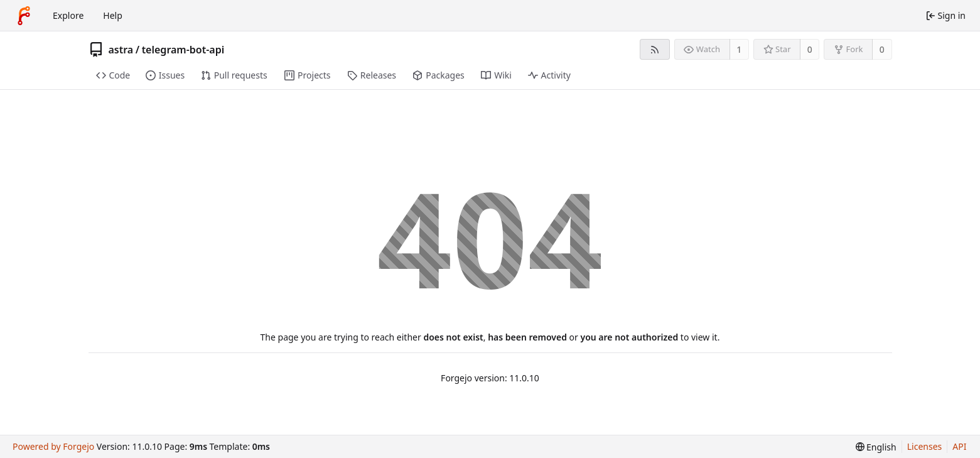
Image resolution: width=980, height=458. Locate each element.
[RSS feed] (654, 49)
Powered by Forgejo (53, 446)
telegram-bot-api (183, 50)
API (959, 446)
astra (121, 50)
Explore (68, 15)
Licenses (925, 446)
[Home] (24, 16)
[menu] (876, 447)
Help (113, 15)
